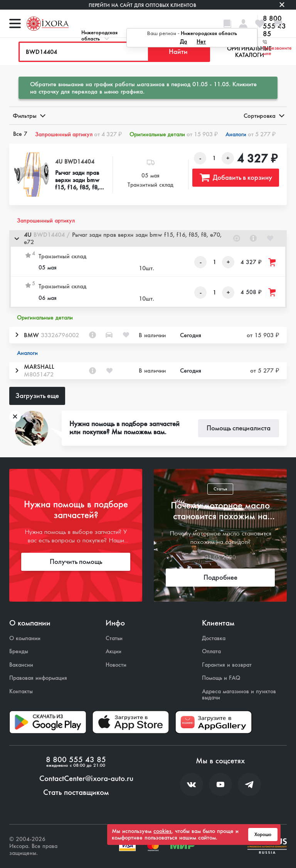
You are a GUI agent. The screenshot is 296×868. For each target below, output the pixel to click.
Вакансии (21, 665)
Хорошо (263, 835)
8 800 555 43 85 (76, 760)
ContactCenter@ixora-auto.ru (86, 779)
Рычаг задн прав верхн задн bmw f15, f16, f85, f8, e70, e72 (77, 180)
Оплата (211, 651)
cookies (162, 831)
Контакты (21, 692)
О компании (25, 638)
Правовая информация (38, 678)
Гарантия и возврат (227, 665)
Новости (116, 665)
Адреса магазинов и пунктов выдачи (239, 695)
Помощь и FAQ (221, 678)
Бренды (19, 651)
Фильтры (29, 116)
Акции (114, 651)
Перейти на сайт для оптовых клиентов (142, 5)
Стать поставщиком (76, 793)
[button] (148, 238)
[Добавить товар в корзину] (272, 262)
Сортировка (263, 116)
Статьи (114, 638)
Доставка (214, 638)
